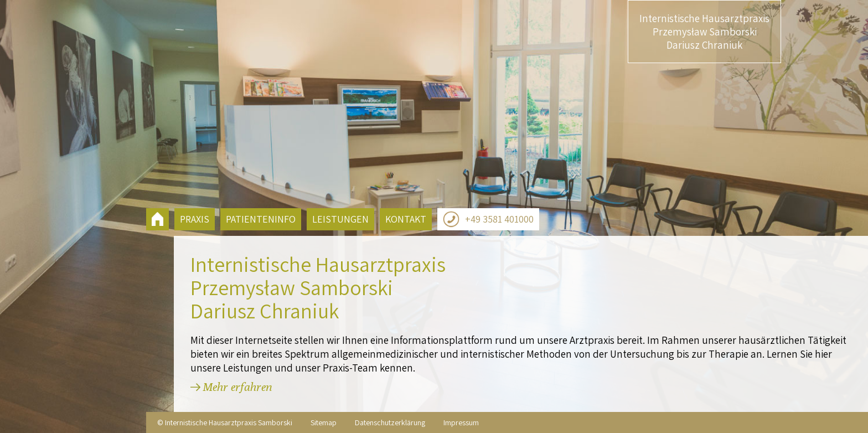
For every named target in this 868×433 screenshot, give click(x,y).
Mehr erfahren (237, 387)
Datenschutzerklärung (390, 422)
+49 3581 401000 (488, 219)
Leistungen (340, 219)
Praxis (195, 219)
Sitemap (324, 422)
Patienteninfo (261, 219)
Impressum (461, 422)
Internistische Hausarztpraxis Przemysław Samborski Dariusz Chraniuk (704, 32)
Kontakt (406, 219)
